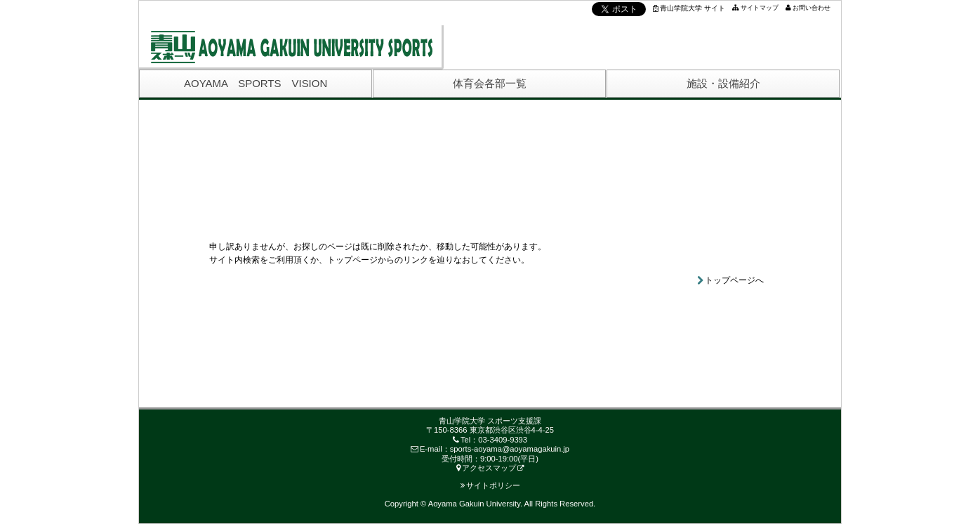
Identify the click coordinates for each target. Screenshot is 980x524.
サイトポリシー (490, 485)
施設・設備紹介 (723, 83)
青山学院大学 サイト (689, 8)
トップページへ (734, 280)
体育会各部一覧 (490, 83)
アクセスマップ (486, 468)
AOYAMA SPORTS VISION (256, 83)
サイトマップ (760, 8)
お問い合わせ (812, 8)
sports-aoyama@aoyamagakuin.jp (510, 449)
